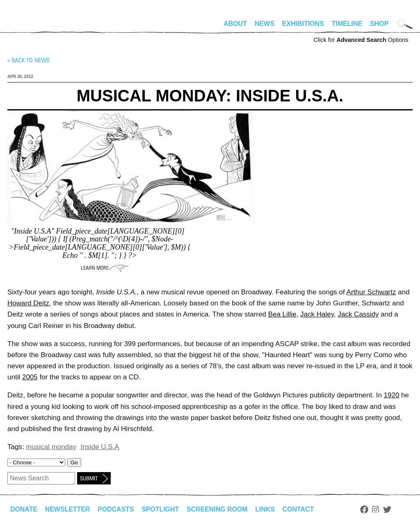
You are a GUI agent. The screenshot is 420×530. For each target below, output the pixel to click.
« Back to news (28, 60)
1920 (392, 395)
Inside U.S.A (100, 447)
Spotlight (161, 509)
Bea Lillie (282, 314)
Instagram (377, 509)
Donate (24, 509)
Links (266, 509)
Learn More (105, 268)
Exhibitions (303, 24)
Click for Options (361, 40)
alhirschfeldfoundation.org (32, 27)
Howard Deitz (28, 303)
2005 (30, 377)
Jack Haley (317, 314)
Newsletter (68, 509)
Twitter (389, 509)
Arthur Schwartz (371, 292)
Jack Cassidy (358, 314)
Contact (300, 509)
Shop (379, 24)
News (265, 24)
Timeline (347, 24)
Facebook (365, 509)
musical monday (51, 447)
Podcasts (116, 509)
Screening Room (218, 509)
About (235, 24)
